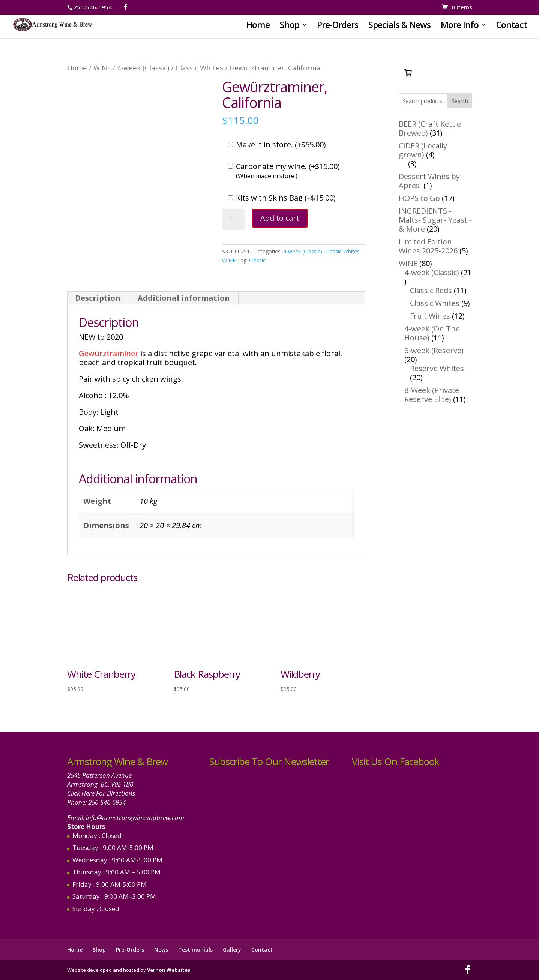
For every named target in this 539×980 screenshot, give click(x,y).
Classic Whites (199, 68)
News (161, 949)
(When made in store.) (267, 176)
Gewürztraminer (109, 353)
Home (258, 26)
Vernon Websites (169, 970)
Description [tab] (98, 298)
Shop (290, 26)
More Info (460, 26)
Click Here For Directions (101, 793)
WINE (102, 68)
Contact (512, 26)
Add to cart (280, 218)
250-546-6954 (107, 802)
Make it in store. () (281, 145)
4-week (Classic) (143, 68)
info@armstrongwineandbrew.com (135, 817)
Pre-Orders (338, 26)
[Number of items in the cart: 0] (408, 73)
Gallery (232, 949)
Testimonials (195, 949)
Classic (257, 260)
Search (460, 101)
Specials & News (399, 26)
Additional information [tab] (184, 298)
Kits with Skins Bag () (286, 198)
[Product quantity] (233, 219)
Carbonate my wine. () (288, 166)
